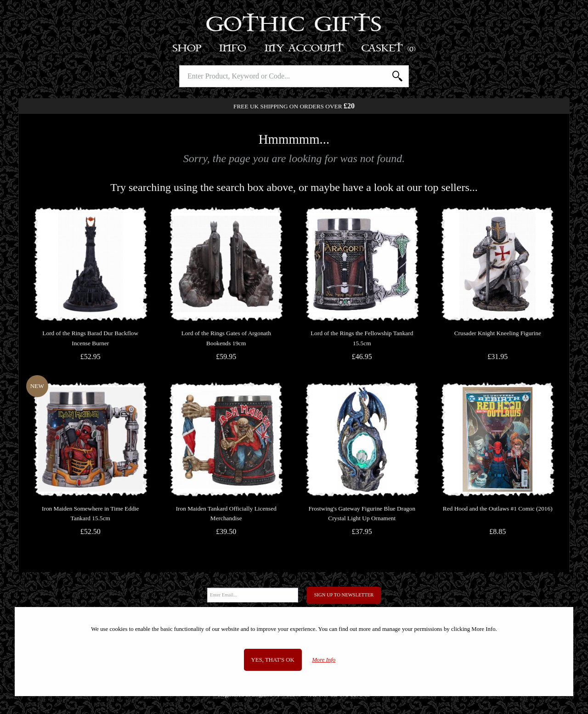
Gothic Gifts (294, 25)
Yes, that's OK (273, 660)
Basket (389, 48)
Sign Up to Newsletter (344, 595)
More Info (324, 660)
